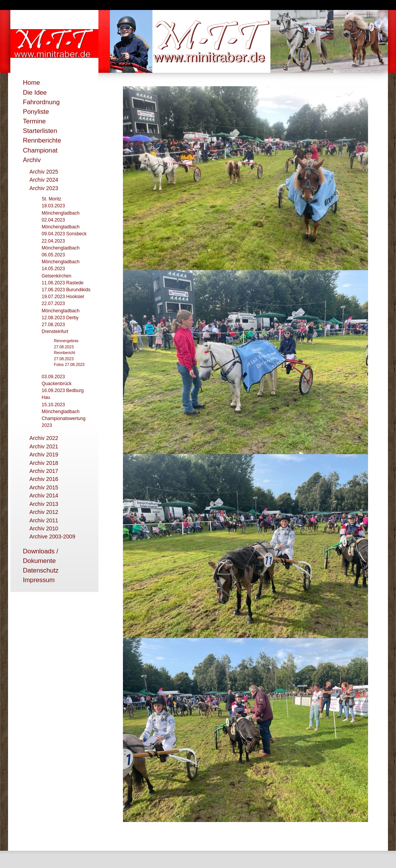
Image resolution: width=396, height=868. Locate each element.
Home (32, 83)
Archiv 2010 (44, 528)
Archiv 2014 (44, 496)
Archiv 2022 (44, 438)
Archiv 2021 (44, 446)
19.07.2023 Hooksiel (63, 297)
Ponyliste (36, 112)
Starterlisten (40, 131)
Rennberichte (42, 140)
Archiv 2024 (44, 180)
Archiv (32, 160)
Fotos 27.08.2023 (69, 365)
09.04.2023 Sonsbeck (64, 234)
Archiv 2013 (44, 504)
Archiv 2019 (44, 455)
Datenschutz (41, 570)
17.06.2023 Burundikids (66, 290)
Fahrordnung (41, 102)
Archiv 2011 (44, 520)
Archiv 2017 (44, 471)
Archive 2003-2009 (52, 537)
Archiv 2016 (44, 479)
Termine (34, 121)
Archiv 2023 (44, 188)
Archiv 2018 (44, 463)
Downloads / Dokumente (41, 556)
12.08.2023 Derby (60, 318)
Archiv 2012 (44, 512)
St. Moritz (52, 199)
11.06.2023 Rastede (63, 283)
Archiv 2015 (44, 487)
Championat (40, 150)
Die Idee (35, 93)
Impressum (39, 580)
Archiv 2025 (44, 172)
